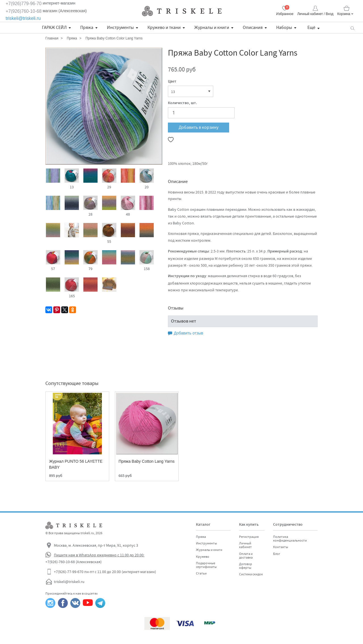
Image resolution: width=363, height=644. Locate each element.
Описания (253, 28)
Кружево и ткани (164, 28)
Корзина (344, 14)
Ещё (311, 28)
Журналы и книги (212, 28)
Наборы (284, 28)
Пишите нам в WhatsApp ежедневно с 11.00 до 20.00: (99, 555)
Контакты (281, 547)
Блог (277, 554)
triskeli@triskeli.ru (23, 18)
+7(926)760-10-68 (24, 11)
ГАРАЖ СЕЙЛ (54, 28)
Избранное (285, 14)
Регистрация (249, 537)
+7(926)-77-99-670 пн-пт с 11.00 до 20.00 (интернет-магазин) (105, 572)
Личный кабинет (245, 545)
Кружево (203, 557)
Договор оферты (246, 566)
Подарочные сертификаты (206, 565)
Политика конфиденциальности (290, 539)
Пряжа (87, 28)
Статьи (201, 573)
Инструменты (120, 28)
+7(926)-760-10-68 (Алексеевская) (73, 562)
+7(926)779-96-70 (24, 4)
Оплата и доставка (246, 556)
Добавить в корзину (199, 127)
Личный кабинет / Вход (315, 14)
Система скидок (251, 574)
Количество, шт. (182, 103)
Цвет (172, 82)
